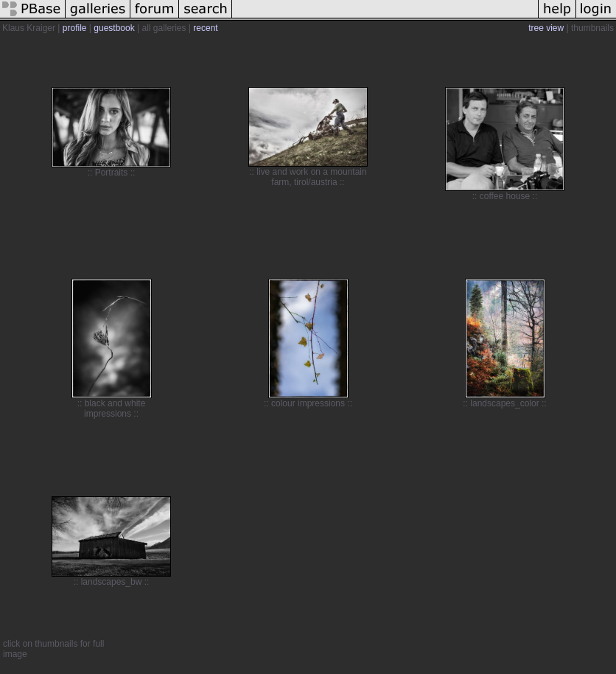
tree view (546, 28)
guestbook (114, 28)
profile (75, 28)
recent (205, 28)
